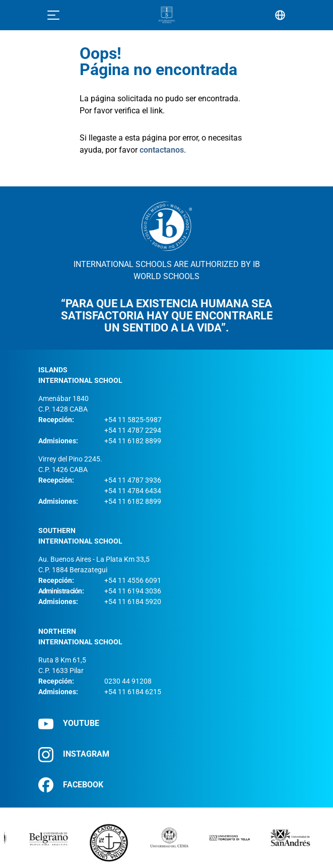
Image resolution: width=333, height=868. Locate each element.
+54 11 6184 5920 (133, 602)
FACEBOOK (71, 785)
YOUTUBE (69, 724)
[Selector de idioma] (280, 15)
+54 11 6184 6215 (133, 692)
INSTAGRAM (74, 754)
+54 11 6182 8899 (133, 441)
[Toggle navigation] (53, 15)
